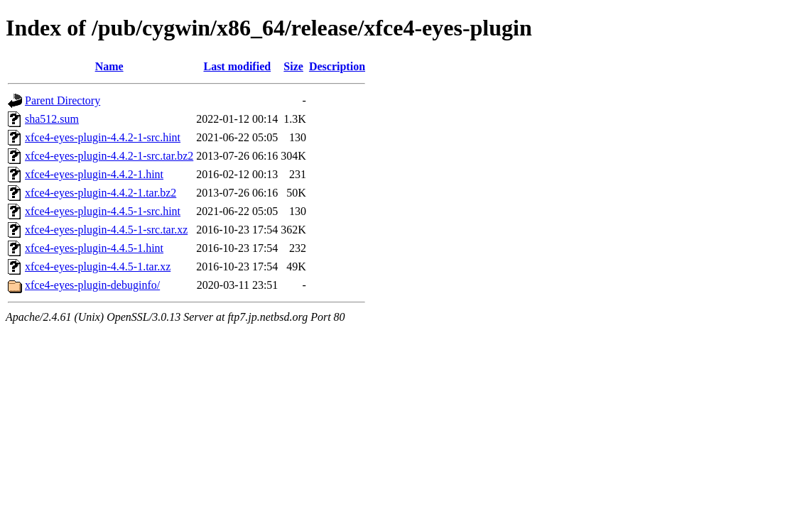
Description (337, 66)
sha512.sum (52, 119)
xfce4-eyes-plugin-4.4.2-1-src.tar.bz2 (109, 156)
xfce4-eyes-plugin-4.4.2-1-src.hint (103, 137)
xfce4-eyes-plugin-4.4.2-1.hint (94, 174)
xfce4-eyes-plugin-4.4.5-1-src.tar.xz (106, 230)
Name (109, 66)
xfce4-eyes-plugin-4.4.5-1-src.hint (103, 211)
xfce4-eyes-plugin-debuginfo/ (92, 285)
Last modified (237, 66)
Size (293, 66)
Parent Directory (63, 100)
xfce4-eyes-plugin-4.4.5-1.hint (94, 248)
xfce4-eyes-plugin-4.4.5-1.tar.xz (98, 267)
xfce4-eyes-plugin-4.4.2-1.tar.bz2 (101, 193)
